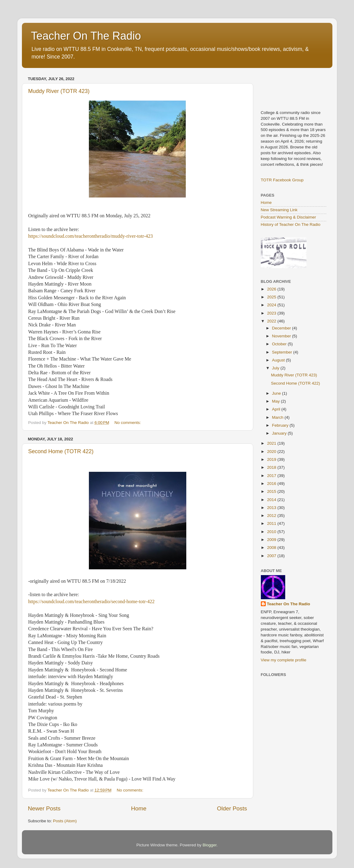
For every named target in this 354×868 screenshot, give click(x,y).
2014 (272, 500)
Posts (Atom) (65, 821)
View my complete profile (284, 660)
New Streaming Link (279, 210)
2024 (272, 305)
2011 (272, 523)
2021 (272, 443)
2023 (272, 313)
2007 (272, 556)
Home (139, 808)
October (280, 344)
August (279, 360)
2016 (272, 484)
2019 (272, 459)
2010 (272, 532)
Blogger (210, 845)
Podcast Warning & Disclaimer (289, 217)
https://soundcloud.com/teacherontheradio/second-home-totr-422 (91, 601)
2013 (272, 508)
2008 (272, 548)
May (277, 401)
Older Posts (232, 808)
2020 (272, 452)
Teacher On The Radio (86, 36)
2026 (272, 289)
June (277, 393)
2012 (272, 516)
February (281, 425)
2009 (272, 540)
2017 (272, 476)
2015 (272, 491)
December (282, 328)
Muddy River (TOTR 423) (59, 91)
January (280, 433)
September (283, 352)
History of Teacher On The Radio (291, 224)
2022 (272, 321)
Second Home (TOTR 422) (61, 451)
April (277, 409)
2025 (272, 297)
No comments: (128, 423)
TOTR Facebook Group (282, 180)
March (278, 417)
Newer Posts (44, 808)
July (276, 368)
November (282, 336)
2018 (272, 467)
